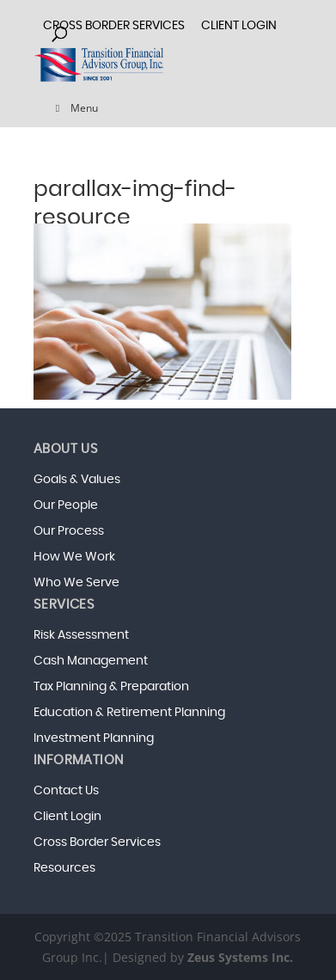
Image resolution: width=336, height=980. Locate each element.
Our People (66, 505)
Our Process (69, 531)
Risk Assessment (81, 635)
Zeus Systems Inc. (240, 957)
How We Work (74, 557)
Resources (64, 868)
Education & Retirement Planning (129, 713)
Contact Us (66, 791)
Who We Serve (76, 583)
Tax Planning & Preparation (111, 687)
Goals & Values (77, 480)
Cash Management (91, 661)
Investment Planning (94, 738)
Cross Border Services (97, 842)
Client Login (67, 817)
